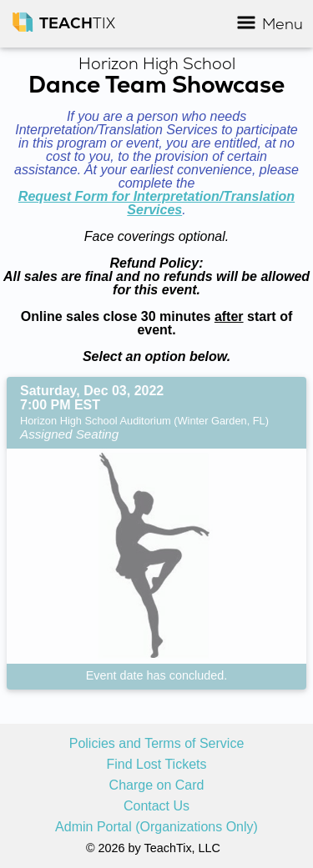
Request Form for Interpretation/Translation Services (156, 203)
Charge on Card (157, 785)
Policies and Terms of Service (157, 744)
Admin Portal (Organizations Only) (156, 827)
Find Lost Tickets (156, 765)
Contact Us (156, 806)
